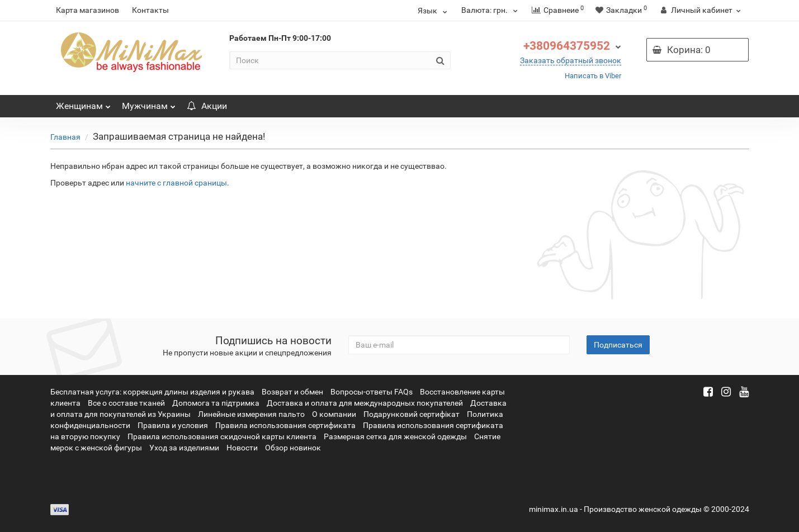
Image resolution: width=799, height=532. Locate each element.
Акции (207, 106)
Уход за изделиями (184, 448)
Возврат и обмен (292, 392)
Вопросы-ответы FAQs (372, 392)
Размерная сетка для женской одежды (395, 436)
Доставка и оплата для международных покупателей (365, 403)
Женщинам (83, 103)
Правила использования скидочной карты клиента (222, 436)
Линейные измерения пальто (251, 414)
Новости (242, 448)
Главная (65, 137)
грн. (491, 10)
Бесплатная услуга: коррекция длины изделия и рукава (152, 392)
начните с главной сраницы (176, 183)
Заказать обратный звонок (571, 60)
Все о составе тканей (126, 403)
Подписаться (618, 345)
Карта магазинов (88, 10)
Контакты (150, 10)
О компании (334, 414)
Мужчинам (149, 103)
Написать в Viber (593, 76)
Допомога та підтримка (216, 403)
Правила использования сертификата (285, 425)
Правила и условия (173, 425)
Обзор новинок (293, 448)
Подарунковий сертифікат (412, 414)
